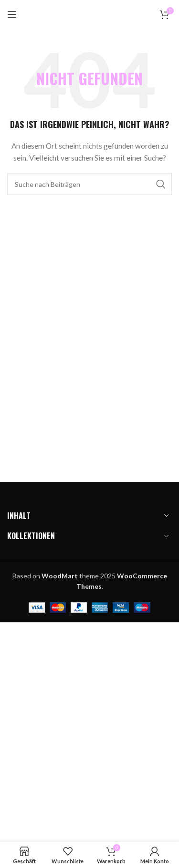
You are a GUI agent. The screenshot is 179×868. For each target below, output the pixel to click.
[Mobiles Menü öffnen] (12, 14)
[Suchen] (89, 184)
